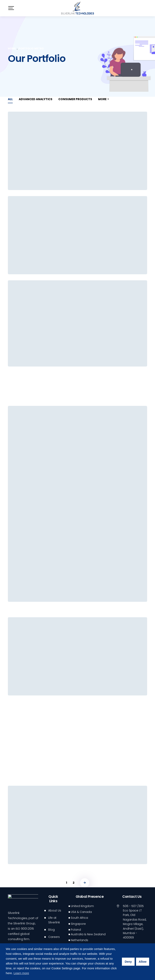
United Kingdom (82, 906)
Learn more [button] (21, 973)
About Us (55, 910)
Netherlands (80, 940)
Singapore (78, 924)
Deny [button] (128, 962)
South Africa (79, 918)
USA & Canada (81, 912)
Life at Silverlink (54, 920)
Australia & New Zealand (88, 934)
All (10, 99)
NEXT (85, 883)
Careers (54, 937)
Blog (51, 930)
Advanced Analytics (36, 99)
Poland (76, 930)
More (102, 99)
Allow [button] (142, 962)
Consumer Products (75, 99)
